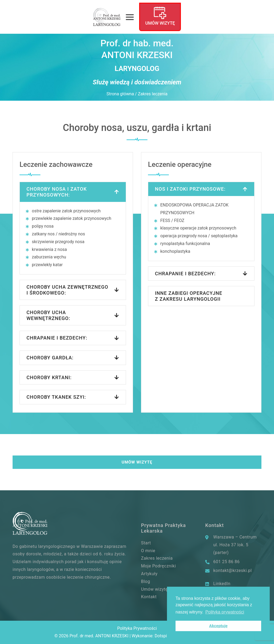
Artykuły (149, 574)
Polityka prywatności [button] (225, 612)
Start (146, 543)
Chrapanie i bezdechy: (57, 338)
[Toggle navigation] (130, 17)
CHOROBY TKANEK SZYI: (56, 397)
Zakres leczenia (157, 558)
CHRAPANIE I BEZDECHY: (185, 274)
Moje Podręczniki (158, 566)
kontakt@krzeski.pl (233, 570)
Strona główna (120, 94)
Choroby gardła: (50, 358)
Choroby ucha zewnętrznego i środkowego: (67, 290)
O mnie (148, 551)
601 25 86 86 (227, 562)
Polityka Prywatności (137, 628)
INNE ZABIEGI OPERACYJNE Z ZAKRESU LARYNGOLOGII (189, 296)
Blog (146, 581)
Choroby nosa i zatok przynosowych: (57, 192)
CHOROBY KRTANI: (49, 377)
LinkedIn (222, 584)
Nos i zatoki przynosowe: (190, 189)
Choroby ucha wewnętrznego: (48, 315)
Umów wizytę (160, 23)
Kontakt (149, 597)
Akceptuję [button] (218, 626)
